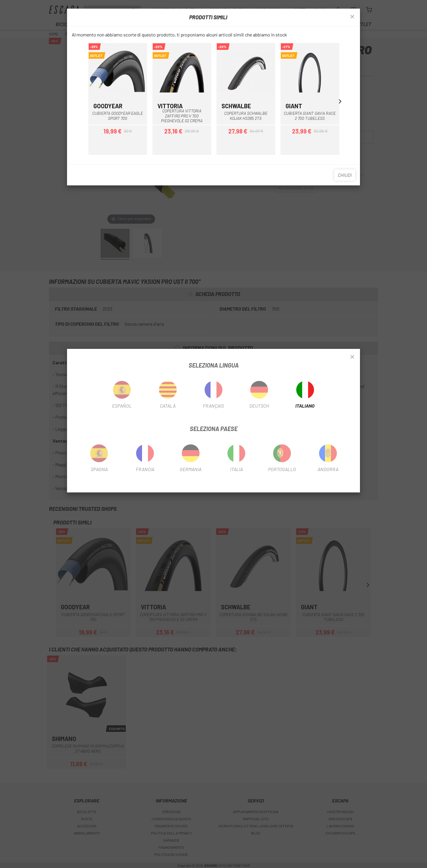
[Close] (352, 357)
